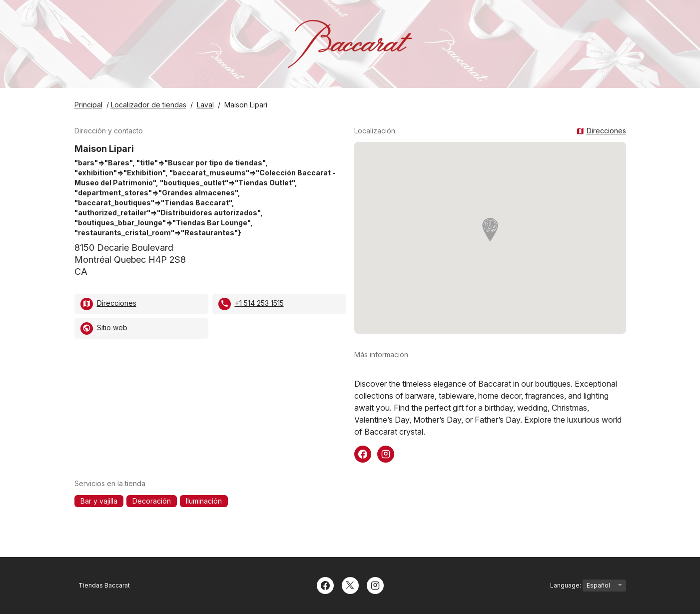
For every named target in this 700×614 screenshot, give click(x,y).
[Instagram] (375, 585)
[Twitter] (350, 585)
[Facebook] (325, 585)
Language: (588, 586)
